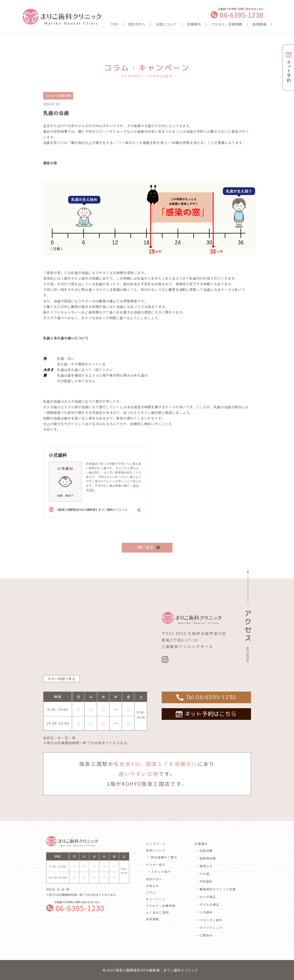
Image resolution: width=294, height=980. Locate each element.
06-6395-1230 (242, 15)
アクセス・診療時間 (227, 24)
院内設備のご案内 (164, 857)
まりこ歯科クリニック (181, 970)
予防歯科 (206, 881)
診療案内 (194, 24)
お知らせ (152, 886)
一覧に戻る (144, 547)
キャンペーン (156, 899)
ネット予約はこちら (210, 714)
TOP (114, 24)
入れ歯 (205, 874)
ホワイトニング (211, 928)
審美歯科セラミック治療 (218, 889)
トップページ (156, 844)
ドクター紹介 (156, 865)
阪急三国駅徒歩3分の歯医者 (138, 970)
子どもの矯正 (210, 904)
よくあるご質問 (157, 912)
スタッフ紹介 (161, 872)
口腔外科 (206, 935)
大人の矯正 (208, 897)
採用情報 (259, 24)
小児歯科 (206, 912)
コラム (151, 892)
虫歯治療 (206, 851)
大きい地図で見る (62, 679)
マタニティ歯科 (211, 920)
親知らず (206, 866)
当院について (166, 24)
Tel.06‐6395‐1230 (211, 697)
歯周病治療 (208, 858)
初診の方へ (137, 24)
